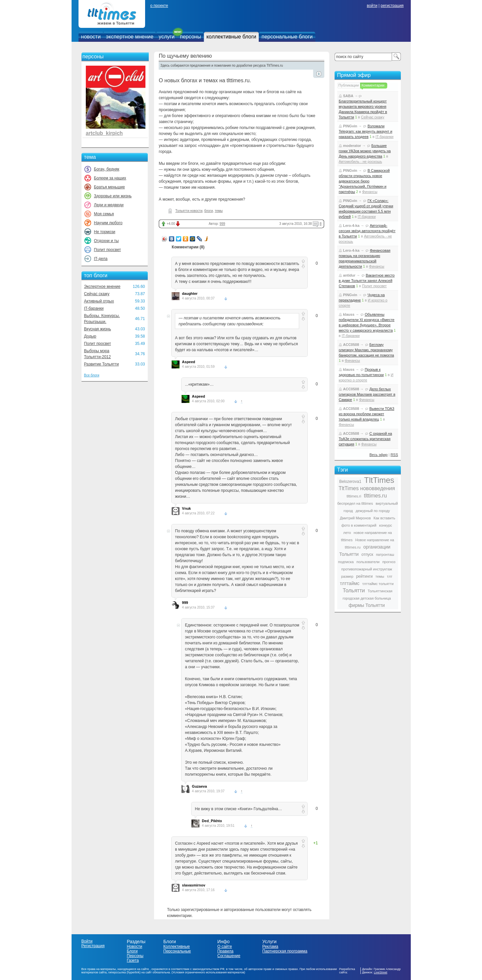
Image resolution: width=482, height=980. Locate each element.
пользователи (368, 562)
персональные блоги (287, 37)
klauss (349, 314)
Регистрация (93, 946)
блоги (209, 211)
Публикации (349, 85)
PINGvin (350, 126)
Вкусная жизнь (98, 329)
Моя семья (104, 214)
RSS (394, 455)
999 (222, 224)
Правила (225, 951)
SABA (348, 96)
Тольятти (354, 590)
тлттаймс (350, 583)
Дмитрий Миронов (355, 518)
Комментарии (373, 85)
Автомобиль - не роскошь (361, 162)
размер (347, 576)
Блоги (132, 951)
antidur (349, 275)
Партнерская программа (285, 951)
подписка (346, 562)
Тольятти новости (189, 211)
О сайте (225, 947)
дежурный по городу (373, 511)
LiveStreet (381, 972)
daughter (190, 294)
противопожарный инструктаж (367, 569)
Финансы (370, 192)
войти (372, 6)
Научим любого (108, 223)
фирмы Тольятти (367, 605)
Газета (133, 960)
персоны (190, 37)
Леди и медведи (109, 205)
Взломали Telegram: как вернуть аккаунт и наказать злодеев (366, 131)
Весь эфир (378, 455)
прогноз (389, 562)
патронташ (385, 555)
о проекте (159, 6)
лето (347, 533)
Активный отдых (99, 301)
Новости (134, 947)
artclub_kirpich (104, 133)
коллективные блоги (231, 37)
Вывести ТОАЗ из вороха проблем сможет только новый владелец (367, 414)
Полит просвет (107, 250)
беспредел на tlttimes (355, 503)
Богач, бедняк (107, 169)
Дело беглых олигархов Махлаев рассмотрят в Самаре (367, 394)
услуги (167, 37)
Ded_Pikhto (212, 821)
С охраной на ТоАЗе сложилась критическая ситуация (366, 439)
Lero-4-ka (351, 226)
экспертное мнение (130, 37)
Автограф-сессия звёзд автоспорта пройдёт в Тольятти (367, 231)
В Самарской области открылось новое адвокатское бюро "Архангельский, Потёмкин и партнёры (364, 181)
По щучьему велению (185, 56)
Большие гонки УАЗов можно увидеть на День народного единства (365, 151)
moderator (352, 146)
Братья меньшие (109, 187)
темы (219, 211)
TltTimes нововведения (367, 488)
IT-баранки (94, 308)
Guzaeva (199, 786)
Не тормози (105, 232)
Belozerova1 (350, 482)
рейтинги (364, 576)
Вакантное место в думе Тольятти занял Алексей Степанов (367, 281)
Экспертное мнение (102, 287)
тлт (390, 576)
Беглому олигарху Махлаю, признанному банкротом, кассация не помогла (367, 350)
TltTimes (379, 480)
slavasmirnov (193, 885)
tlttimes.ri (354, 496)
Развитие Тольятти (102, 364)
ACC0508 (351, 345)
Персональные (177, 951)
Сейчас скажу (97, 294)
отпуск (367, 555)
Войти (87, 941)
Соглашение (229, 956)
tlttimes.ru (375, 496)
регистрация (392, 6)
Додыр (90, 336)
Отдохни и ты (107, 241)
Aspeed (188, 362)
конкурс (386, 525)
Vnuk (186, 508)
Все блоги (92, 375)
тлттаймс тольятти (378, 584)
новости (91, 37)
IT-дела (101, 259)
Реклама (270, 947)
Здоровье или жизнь (113, 196)
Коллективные (177, 947)
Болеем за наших (110, 178)
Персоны (135, 956)
